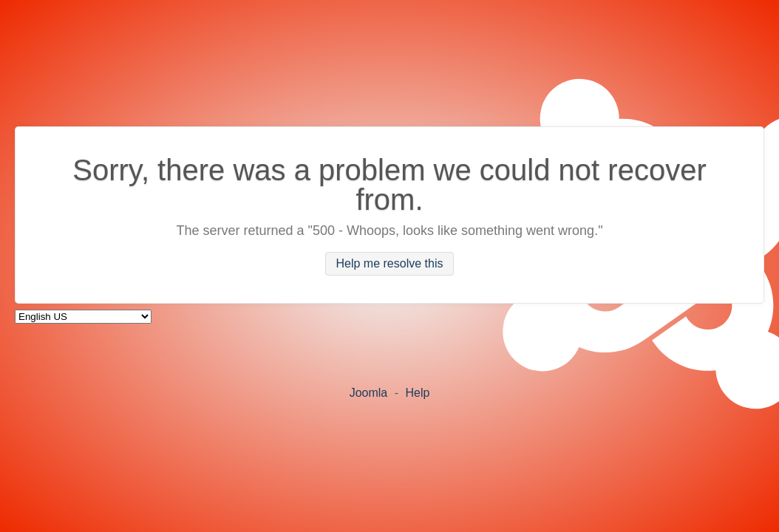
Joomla (369, 393)
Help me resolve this (390, 264)
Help (417, 393)
